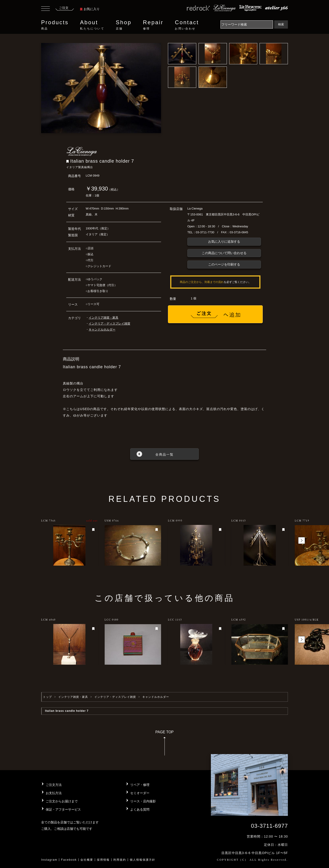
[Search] (247, 24)
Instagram (49, 860)
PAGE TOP (164, 744)
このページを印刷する (224, 264)
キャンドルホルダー (102, 329)
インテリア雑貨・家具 (103, 318)
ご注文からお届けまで (62, 801)
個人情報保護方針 (143, 860)
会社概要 (87, 860)
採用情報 (103, 860)
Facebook (69, 860)
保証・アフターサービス (63, 809)
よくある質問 (140, 809)
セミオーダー (140, 793)
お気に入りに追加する (224, 242)
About (92, 25)
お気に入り (90, 9)
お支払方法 (54, 793)
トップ (47, 697)
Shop (124, 25)
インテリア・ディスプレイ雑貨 (109, 324)
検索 (281, 24)
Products (55, 25)
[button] (302, 540)
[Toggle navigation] (45, 9)
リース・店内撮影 (143, 801)
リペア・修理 (140, 785)
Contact (187, 25)
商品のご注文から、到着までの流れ (202, 282)
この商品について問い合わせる (224, 253)
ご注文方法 (54, 785)
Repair (153, 25)
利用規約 (120, 860)
